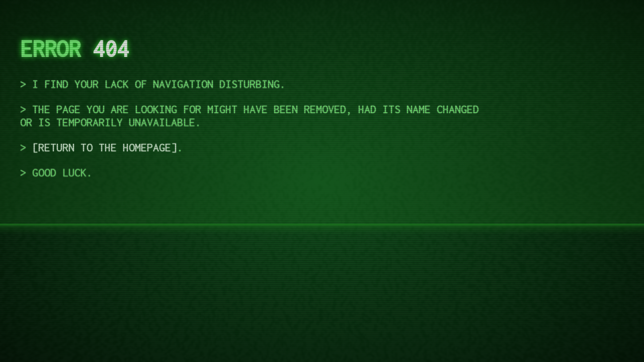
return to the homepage (105, 147)
